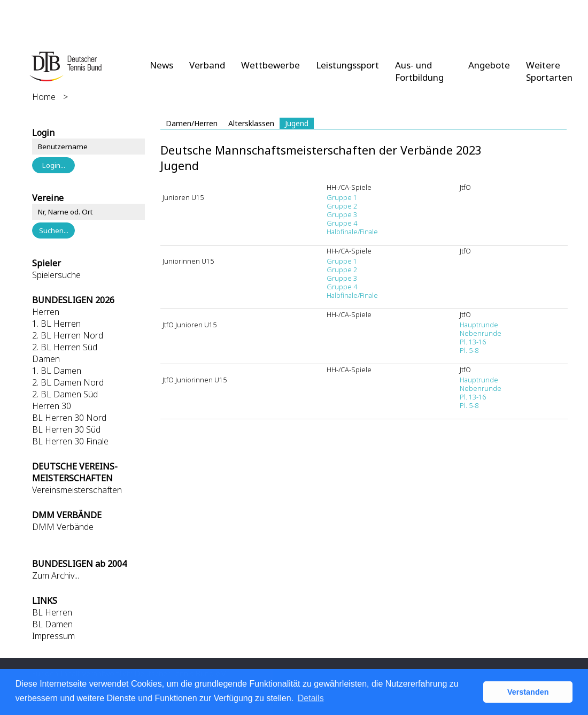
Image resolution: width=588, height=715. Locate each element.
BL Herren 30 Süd (66, 429)
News (161, 65)
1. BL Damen (57, 371)
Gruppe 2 (342, 206)
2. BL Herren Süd (65, 347)
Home (44, 97)
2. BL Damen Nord (68, 382)
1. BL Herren (56, 324)
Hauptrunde (479, 325)
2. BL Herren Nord (68, 335)
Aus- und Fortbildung (419, 71)
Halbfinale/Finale (352, 232)
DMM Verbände (63, 527)
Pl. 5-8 (469, 350)
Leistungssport (347, 65)
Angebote (489, 65)
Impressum (53, 636)
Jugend (297, 123)
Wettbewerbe (270, 65)
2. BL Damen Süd (65, 394)
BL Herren (52, 612)
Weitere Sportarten (549, 71)
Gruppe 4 (342, 223)
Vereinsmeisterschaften (77, 490)
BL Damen (52, 624)
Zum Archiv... (56, 575)
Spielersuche (56, 275)
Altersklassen (251, 123)
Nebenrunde (481, 333)
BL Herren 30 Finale (70, 441)
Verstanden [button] (528, 692)
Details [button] (311, 698)
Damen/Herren (192, 123)
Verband (207, 65)
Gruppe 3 (342, 214)
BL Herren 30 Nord (69, 418)
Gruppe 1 (342, 197)
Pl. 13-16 (473, 342)
